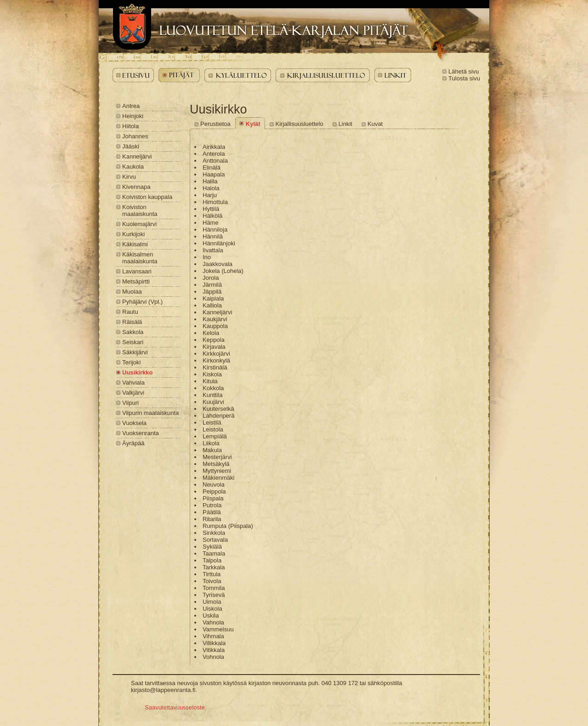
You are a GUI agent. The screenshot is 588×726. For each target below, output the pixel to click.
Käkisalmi (135, 244)
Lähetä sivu (464, 71)
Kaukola (133, 167)
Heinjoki (133, 116)
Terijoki (131, 362)
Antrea (131, 106)
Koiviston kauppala (147, 197)
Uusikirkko (137, 372)
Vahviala (133, 383)
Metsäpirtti (136, 281)
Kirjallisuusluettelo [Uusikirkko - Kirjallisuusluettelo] (300, 124)
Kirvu (129, 177)
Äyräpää (133, 443)
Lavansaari (137, 271)
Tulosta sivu (464, 78)
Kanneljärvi (137, 156)
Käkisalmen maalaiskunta (140, 258)
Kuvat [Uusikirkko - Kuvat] (375, 124)
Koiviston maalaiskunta (140, 210)
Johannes (135, 136)
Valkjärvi (133, 393)
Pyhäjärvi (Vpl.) (142, 302)
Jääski (131, 146)
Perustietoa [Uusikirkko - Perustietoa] (215, 124)
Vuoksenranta (141, 433)
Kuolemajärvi (139, 224)
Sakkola (133, 332)
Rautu (130, 312)
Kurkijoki (133, 234)
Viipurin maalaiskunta (150, 413)
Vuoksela (134, 423)
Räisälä (132, 322)
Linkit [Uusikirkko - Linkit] (345, 124)
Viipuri (130, 403)
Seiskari (133, 342)
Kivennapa (136, 187)
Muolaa (132, 292)
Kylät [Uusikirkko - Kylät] (253, 124)
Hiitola (130, 126)
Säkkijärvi (135, 352)
